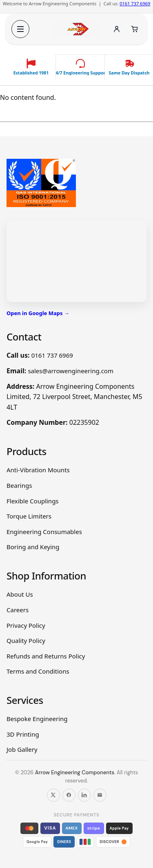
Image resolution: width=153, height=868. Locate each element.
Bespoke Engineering (37, 719)
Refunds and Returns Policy (46, 656)
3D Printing (23, 734)
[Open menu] (20, 29)
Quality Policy (26, 640)
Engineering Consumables (44, 532)
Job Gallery (22, 749)
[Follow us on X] (53, 795)
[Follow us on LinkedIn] (84, 795)
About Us (20, 594)
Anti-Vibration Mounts (38, 470)
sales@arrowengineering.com (71, 371)
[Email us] (100, 795)
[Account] (117, 29)
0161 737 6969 (135, 3)
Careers (18, 610)
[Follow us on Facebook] (69, 795)
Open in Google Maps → (38, 313)
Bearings (19, 485)
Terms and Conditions (38, 671)
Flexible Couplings (33, 501)
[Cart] (135, 29)
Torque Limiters (29, 516)
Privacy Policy (26, 625)
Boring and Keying (33, 547)
